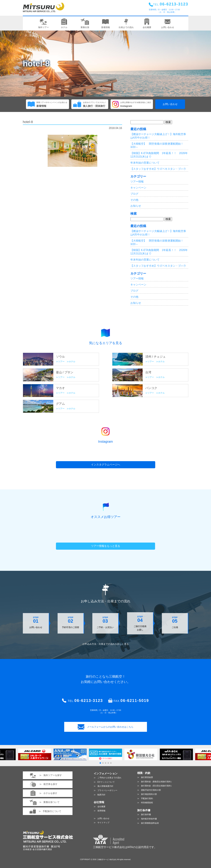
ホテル (72, 362)
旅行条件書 (146, 815)
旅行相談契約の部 (149, 794)
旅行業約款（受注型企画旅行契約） (157, 786)
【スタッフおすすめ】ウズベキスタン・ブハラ (158, 169)
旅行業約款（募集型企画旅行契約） (157, 782)
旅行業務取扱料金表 (150, 823)
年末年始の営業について (145, 163)
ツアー (61, 362)
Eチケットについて (106, 782)
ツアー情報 (137, 182)
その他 (134, 200)
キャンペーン (138, 188)
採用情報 (101, 811)
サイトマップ (103, 823)
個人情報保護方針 (105, 786)
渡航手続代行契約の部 (151, 790)
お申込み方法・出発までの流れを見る (106, 644)
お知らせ (136, 206)
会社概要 (101, 807)
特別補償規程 (147, 803)
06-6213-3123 (89, 701)
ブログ (134, 194)
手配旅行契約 (147, 798)
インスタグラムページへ (106, 465)
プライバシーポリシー (107, 790)
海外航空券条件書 (149, 819)
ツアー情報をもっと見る (106, 546)
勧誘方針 (101, 795)
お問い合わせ (170, 104)
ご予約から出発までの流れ (109, 778)
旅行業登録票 (147, 777)
